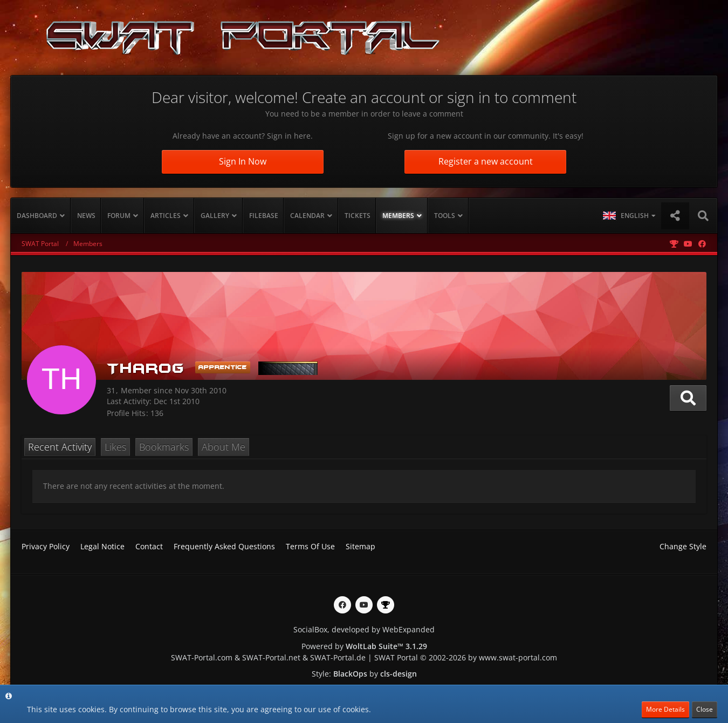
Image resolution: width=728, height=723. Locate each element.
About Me (224, 447)
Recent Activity (60, 447)
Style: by (364, 674)
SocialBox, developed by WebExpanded (364, 629)
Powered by (364, 646)
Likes (115, 447)
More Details (665, 709)
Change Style (683, 546)
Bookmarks (164, 447)
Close (705, 709)
